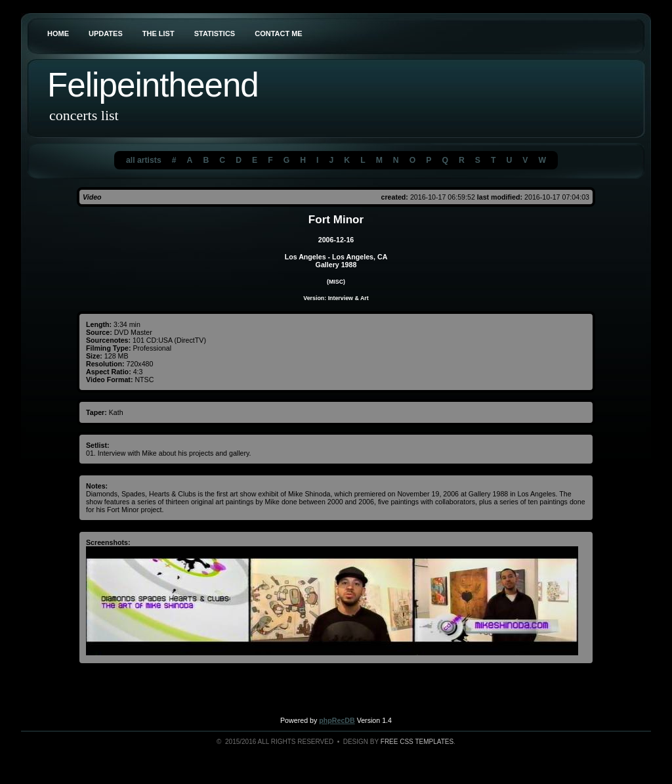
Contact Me (279, 33)
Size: (94, 356)
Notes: (97, 486)
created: (394, 197)
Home (58, 33)
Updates (106, 33)
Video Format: (109, 380)
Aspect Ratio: (109, 372)
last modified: (500, 197)
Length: (99, 324)
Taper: (96, 412)
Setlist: (98, 445)
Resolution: (105, 364)
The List (158, 33)
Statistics (215, 33)
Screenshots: (108, 542)
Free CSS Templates (417, 742)
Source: (99, 332)
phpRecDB (337, 720)
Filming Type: (108, 348)
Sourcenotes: (108, 340)
